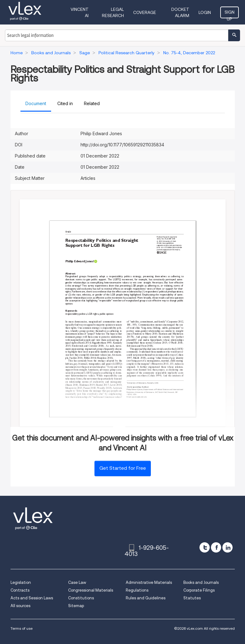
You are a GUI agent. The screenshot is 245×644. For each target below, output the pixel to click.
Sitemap (76, 606)
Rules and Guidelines (146, 598)
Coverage (145, 12)
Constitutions (81, 598)
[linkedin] (227, 547)
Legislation (21, 582)
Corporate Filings (199, 590)
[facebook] (216, 547)
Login (205, 12)
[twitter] (205, 547)
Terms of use (22, 628)
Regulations (137, 590)
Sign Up (230, 14)
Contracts (20, 590)
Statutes (192, 598)
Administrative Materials (149, 582)
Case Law (77, 582)
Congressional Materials (91, 590)
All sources (20, 606)
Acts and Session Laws (32, 598)
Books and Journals (201, 582)
